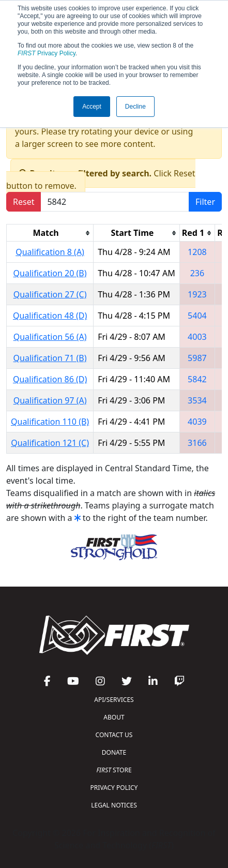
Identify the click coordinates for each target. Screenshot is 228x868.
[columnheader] (50, 233)
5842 (197, 379)
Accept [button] (92, 107)
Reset (24, 202)
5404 (197, 316)
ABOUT (114, 717)
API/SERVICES (114, 700)
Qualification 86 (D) (50, 379)
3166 (197, 443)
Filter (205, 202)
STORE (114, 770)
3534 (197, 400)
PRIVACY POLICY (114, 788)
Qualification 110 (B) (50, 422)
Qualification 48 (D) (50, 316)
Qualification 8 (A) (50, 252)
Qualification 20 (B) (50, 273)
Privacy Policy (47, 53)
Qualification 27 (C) (50, 294)
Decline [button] (135, 107)
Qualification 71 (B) (50, 358)
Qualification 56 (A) (50, 337)
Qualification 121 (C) (50, 443)
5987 (197, 358)
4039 (197, 422)
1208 (197, 252)
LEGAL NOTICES (114, 805)
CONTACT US (114, 735)
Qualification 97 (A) (50, 400)
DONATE (114, 752)
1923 (197, 294)
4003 (197, 337)
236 (197, 273)
